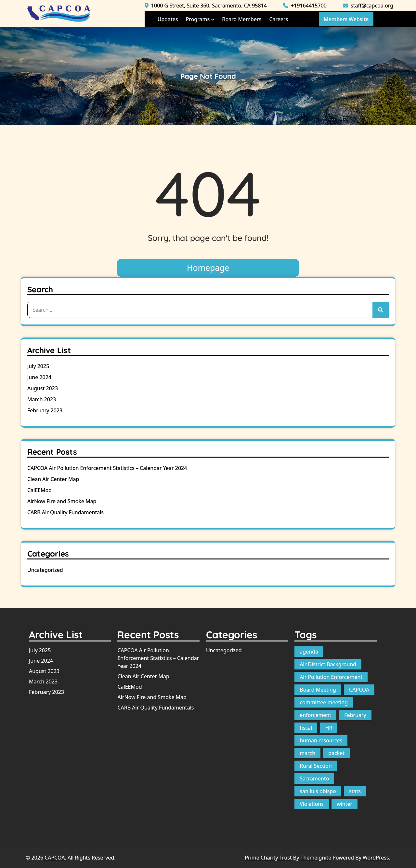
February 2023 (45, 410)
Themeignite (316, 858)
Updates (168, 19)
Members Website (346, 19)
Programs (198, 19)
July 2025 (38, 366)
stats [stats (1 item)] (355, 791)
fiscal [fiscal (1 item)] (306, 728)
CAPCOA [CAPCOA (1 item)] (359, 690)
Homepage (208, 268)
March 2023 (42, 399)
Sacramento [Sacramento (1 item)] (314, 778)
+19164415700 (305, 6)
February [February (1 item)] (355, 715)
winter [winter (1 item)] (344, 804)
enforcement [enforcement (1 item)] (315, 715)
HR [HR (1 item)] (329, 728)
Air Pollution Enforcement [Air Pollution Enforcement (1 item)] (331, 677)
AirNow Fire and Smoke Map (62, 501)
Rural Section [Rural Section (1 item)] (316, 766)
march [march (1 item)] (307, 753)
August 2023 (43, 388)
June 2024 (39, 377)
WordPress (376, 858)
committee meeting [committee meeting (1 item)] (324, 702)
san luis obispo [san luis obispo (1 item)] (318, 791)
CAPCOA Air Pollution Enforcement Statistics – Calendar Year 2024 (107, 468)
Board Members (242, 19)
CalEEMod (39, 490)
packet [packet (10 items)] (336, 753)
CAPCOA (55, 858)
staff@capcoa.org (368, 6)
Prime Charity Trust (268, 858)
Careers (279, 19)
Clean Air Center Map (53, 479)
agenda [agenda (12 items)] (309, 652)
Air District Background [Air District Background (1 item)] (328, 664)
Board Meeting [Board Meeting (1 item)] (318, 690)
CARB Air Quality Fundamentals (65, 512)
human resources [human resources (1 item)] (321, 740)
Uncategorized (45, 570)
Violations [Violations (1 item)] (312, 804)
